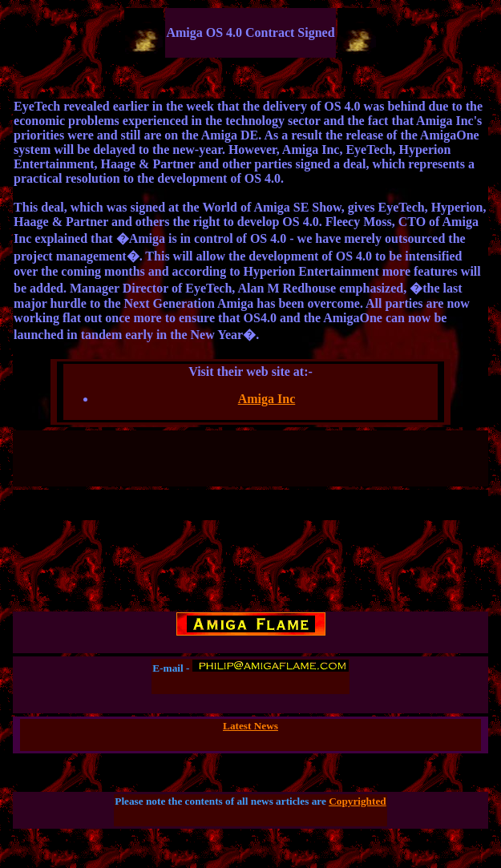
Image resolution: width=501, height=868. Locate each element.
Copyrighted (358, 801)
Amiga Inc (267, 399)
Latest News (250, 726)
